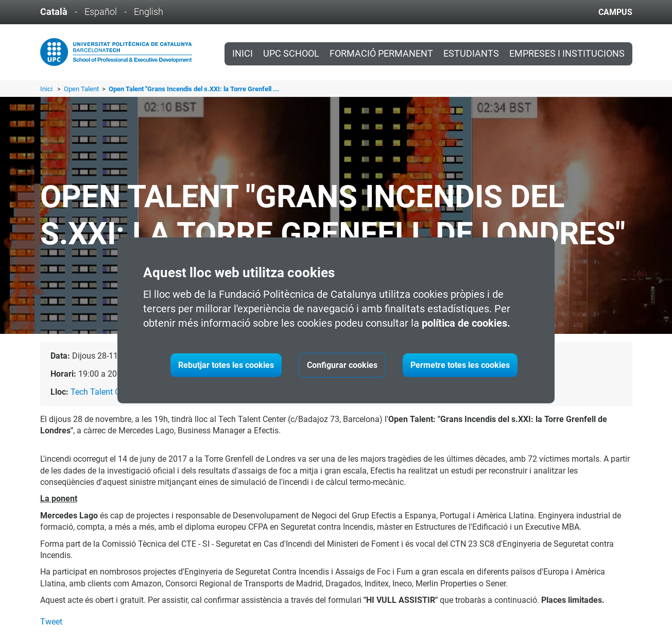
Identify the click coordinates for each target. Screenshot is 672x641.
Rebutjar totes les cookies (226, 365)
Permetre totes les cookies (460, 365)
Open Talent (82, 89)
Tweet (51, 622)
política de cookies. (466, 323)
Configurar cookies (342, 365)
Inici (243, 54)
